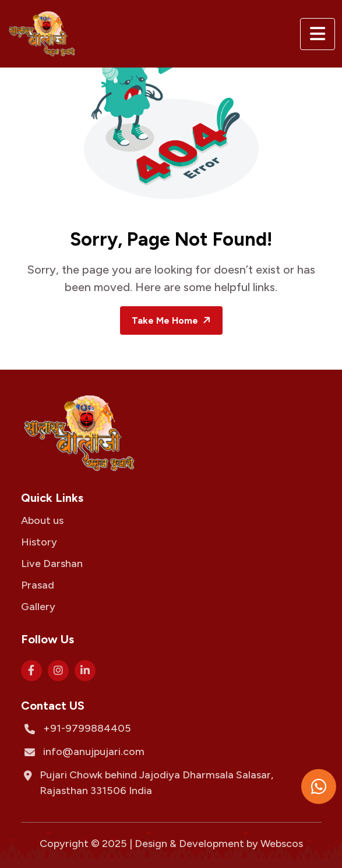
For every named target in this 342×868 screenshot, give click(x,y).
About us (42, 520)
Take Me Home (172, 320)
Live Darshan (52, 564)
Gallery (38, 607)
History (39, 542)
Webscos (282, 844)
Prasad (38, 585)
